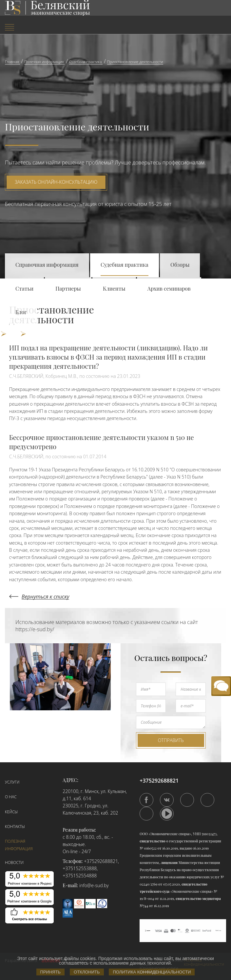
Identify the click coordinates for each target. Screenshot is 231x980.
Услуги (12, 782)
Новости (14, 862)
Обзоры (180, 265)
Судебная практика (125, 265)
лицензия (169, 862)
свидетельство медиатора (198, 898)
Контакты (15, 827)
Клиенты (114, 288)
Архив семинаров (169, 288)
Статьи (24, 288)
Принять (51, 972)
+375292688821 (101, 861)
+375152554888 (80, 876)
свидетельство (152, 841)
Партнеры (68, 288)
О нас (11, 797)
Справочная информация (47, 265)
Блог (21, 312)
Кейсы (11, 812)
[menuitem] (38, 28)
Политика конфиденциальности (152, 972)
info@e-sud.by (94, 885)
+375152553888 (80, 868)
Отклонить (87, 972)
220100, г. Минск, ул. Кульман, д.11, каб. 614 (95, 795)
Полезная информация (19, 845)
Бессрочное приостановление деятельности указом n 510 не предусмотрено (102, 442)
